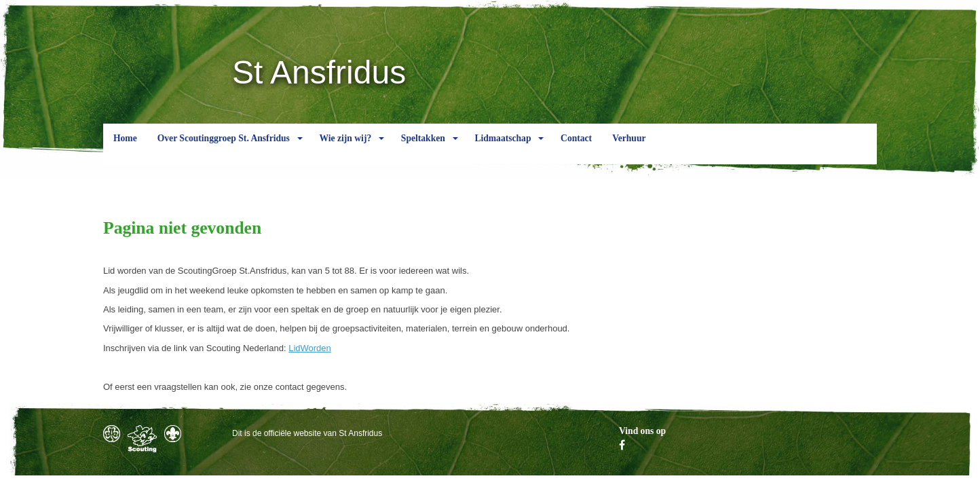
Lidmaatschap (503, 149)
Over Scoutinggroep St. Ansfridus (224, 149)
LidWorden (310, 348)
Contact (576, 149)
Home (125, 149)
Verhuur (629, 149)
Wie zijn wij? (345, 149)
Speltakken (423, 149)
